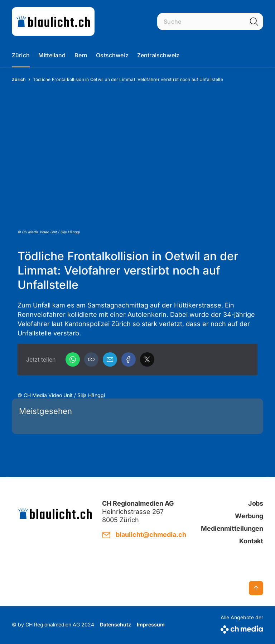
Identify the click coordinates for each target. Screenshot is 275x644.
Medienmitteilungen (232, 528)
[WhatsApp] (73, 359)
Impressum (151, 624)
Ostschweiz (112, 55)
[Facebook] (129, 359)
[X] (147, 359)
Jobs (256, 503)
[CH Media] (242, 628)
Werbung (249, 516)
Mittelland (52, 55)
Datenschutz (115, 624)
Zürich (21, 55)
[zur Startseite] (53, 22)
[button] (91, 359)
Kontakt (251, 541)
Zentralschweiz (158, 55)
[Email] (110, 359)
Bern (81, 55)
